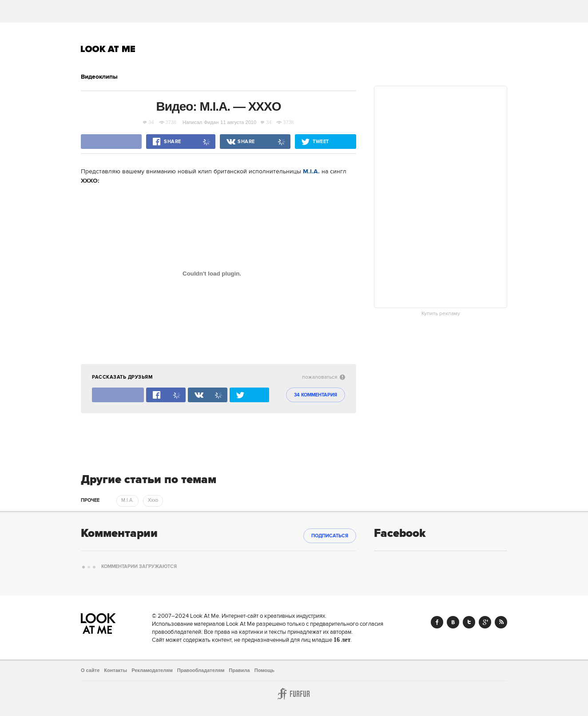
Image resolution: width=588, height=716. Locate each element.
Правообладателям (201, 670)
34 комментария (316, 395)
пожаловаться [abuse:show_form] (324, 377)
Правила (239, 670)
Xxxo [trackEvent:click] (153, 500)
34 (148, 122)
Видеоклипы (99, 77)
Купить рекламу (441, 314)
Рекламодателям (152, 670)
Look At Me (108, 49)
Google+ (485, 622)
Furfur (294, 694)
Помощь (264, 670)
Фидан (211, 122)
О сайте (90, 670)
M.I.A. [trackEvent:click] (127, 500)
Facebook (437, 622)
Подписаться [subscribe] (330, 536)
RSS (501, 622)
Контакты (115, 670)
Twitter (469, 622)
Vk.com (453, 622)
